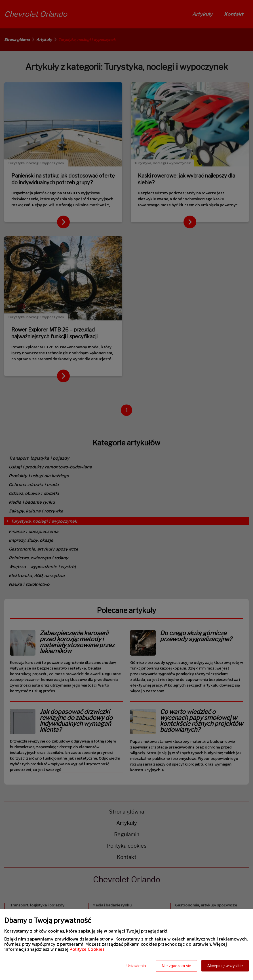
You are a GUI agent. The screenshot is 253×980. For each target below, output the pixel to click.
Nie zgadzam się (176, 966)
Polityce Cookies (87, 949)
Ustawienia (136, 966)
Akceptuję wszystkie (225, 966)
